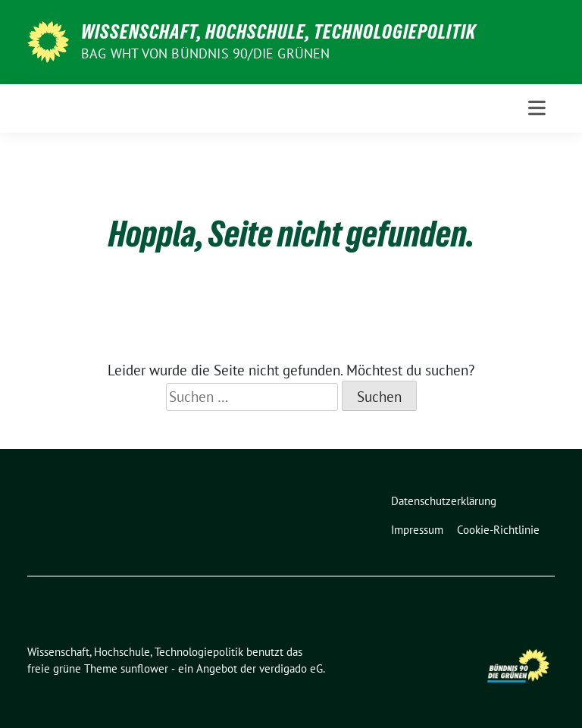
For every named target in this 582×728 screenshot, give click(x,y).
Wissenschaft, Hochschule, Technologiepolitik (278, 32)
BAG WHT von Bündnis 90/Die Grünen (206, 53)
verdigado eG (291, 668)
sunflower (144, 668)
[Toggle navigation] (537, 108)
